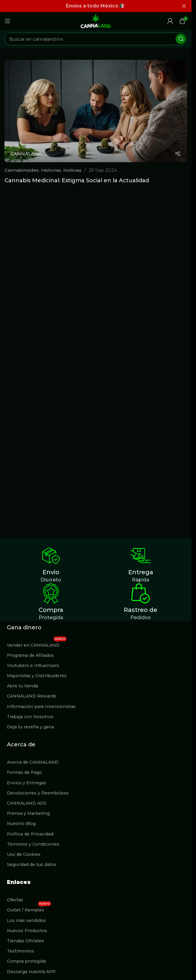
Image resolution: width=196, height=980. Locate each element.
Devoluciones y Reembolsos (38, 793)
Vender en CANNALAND (37, 644)
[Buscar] (96, 39)
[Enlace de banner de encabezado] (96, 6)
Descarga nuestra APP (31, 972)
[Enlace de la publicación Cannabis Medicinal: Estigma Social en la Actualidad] (96, 111)
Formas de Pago (24, 772)
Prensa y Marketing (28, 813)
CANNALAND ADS (27, 803)
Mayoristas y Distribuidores (37, 676)
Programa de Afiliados (30, 655)
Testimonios (20, 951)
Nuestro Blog (21, 823)
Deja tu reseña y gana (30, 727)
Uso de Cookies (24, 854)
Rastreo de (141, 610)
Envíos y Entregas (27, 783)
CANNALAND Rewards (32, 696)
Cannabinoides (22, 170)
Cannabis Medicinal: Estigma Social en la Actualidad (77, 180)
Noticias (72, 170)
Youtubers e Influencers (33, 666)
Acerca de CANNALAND (33, 762)
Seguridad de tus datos (32, 864)
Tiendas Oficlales (25, 941)
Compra (51, 610)
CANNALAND (26, 154)
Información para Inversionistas (41, 706)
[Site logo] (96, 20)
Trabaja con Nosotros (30, 717)
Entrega (141, 572)
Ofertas (15, 900)
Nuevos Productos (27, 931)
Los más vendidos (26, 920)
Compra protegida (26, 961)
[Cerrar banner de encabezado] (184, 6)
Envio (51, 572)
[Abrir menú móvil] (7, 21)
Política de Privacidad (30, 834)
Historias (51, 170)
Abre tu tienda (22, 686)
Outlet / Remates (29, 909)
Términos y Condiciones (33, 844)
